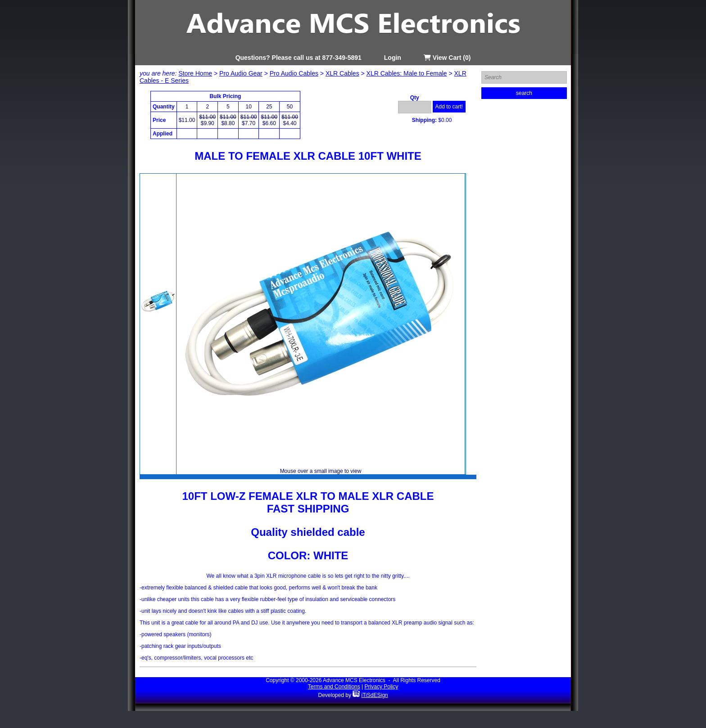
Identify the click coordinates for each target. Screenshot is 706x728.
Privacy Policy (382, 687)
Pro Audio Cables (294, 73)
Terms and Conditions (334, 687)
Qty (415, 98)
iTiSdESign (375, 695)
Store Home (195, 73)
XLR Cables (342, 73)
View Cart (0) (447, 58)
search (524, 93)
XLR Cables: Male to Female (407, 73)
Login (393, 58)
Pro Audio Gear (241, 73)
